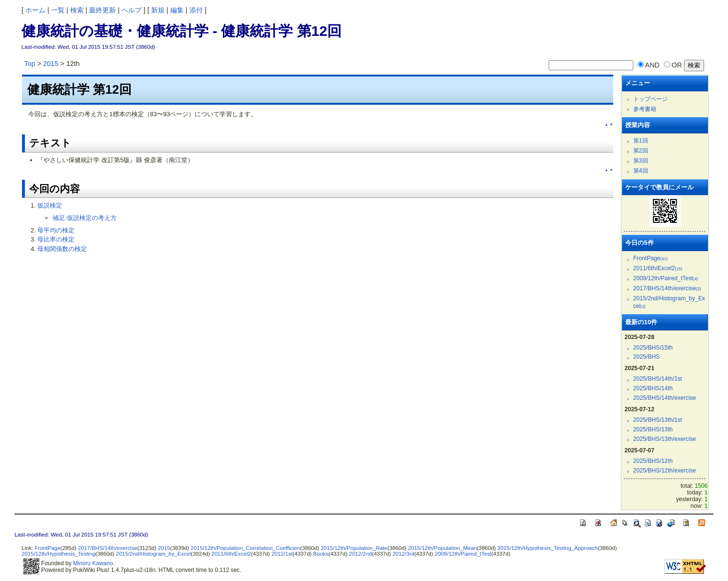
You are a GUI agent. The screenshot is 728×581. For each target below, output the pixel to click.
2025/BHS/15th (653, 348)
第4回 (641, 171)
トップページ (651, 99)
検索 (77, 10)
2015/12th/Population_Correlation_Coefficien (245, 548)
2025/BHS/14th (653, 388)
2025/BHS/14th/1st (658, 379)
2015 (51, 64)
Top (29, 64)
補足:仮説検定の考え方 (85, 218)
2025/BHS (647, 357)
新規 (158, 10)
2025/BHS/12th (653, 461)
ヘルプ (132, 10)
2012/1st (282, 554)
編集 (177, 10)
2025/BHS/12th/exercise (665, 471)
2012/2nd (361, 554)
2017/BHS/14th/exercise (667, 288)
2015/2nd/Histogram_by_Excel (153, 554)
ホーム (35, 10)
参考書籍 (645, 109)
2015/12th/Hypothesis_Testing (58, 554)
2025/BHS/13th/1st (658, 420)
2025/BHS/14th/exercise (665, 398)
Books (321, 554)
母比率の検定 (56, 239)
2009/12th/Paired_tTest (666, 278)
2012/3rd (403, 554)
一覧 (58, 10)
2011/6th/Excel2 (658, 268)
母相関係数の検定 (62, 249)
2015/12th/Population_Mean (442, 548)
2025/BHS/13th (653, 429)
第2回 (641, 151)
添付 (196, 10)
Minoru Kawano (93, 563)
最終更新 (102, 10)
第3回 (641, 161)
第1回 (641, 141)
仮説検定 (50, 205)
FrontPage (651, 258)
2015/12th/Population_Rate (354, 548)
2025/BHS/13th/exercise (665, 439)
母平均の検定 (56, 230)
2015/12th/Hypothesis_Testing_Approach (548, 548)
